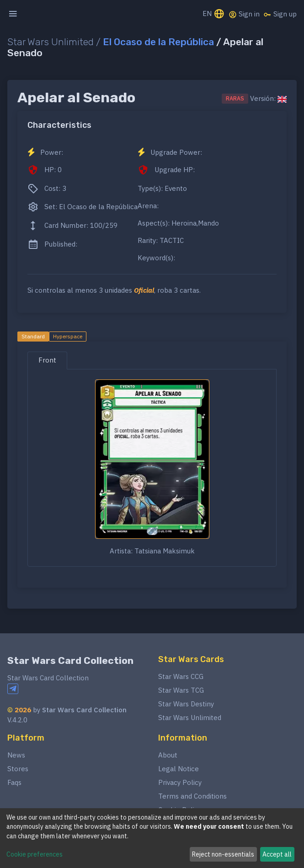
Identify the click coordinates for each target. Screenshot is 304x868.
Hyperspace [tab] (68, 336)
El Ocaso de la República (158, 42)
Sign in (244, 14)
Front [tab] (47, 360)
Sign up (280, 14)
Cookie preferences (35, 854)
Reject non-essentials (223, 854)
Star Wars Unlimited (190, 718)
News (16, 755)
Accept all (277, 854)
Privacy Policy (180, 782)
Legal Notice (179, 769)
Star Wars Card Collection (70, 660)
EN (214, 14)
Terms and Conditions (192, 796)
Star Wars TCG (181, 690)
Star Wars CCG (181, 676)
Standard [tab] (33, 336)
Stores (18, 769)
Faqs (14, 782)
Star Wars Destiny (186, 704)
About (168, 755)
